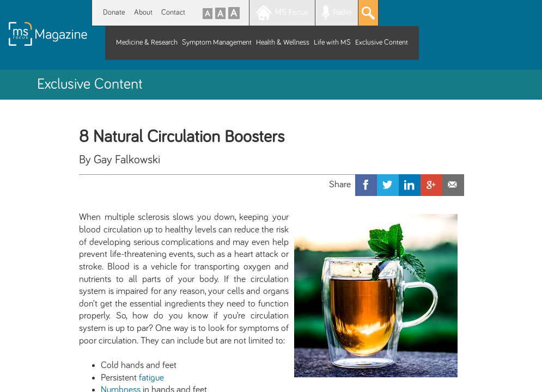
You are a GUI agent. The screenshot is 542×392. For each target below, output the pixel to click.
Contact (173, 13)
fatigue (151, 378)
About (143, 13)
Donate (114, 13)
